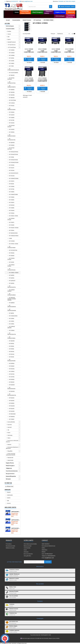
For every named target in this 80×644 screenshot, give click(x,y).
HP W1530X (12, 382)
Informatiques (10, 26)
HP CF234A (12, 170)
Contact (45, 540)
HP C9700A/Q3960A (12, 294)
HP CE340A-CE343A (11, 126)
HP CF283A (12, 197)
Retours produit (28, 546)
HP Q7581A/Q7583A (11, 338)
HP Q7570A (12, 377)
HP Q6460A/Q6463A (12, 310)
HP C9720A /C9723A (11, 79)
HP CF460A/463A (13, 316)
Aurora (9, 503)
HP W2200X (12, 406)
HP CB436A (12, 95)
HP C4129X (12, 61)
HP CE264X (12, 115)
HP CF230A (12, 165)
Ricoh (9, 433)
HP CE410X (12, 262)
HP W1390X (12, 366)
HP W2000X (12, 385)
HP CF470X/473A (13, 250)
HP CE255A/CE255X (11, 109)
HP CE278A (12, 120)
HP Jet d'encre (12, 45)
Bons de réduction (28, 554)
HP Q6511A (11, 313)
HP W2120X (12, 398)
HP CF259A (12, 186)
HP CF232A (12, 106)
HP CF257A (12, 181)
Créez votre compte (70, 1)
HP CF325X (12, 225)
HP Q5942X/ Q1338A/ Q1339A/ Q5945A (12, 299)
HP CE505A (12, 132)
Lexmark (10, 427)
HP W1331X (11, 184)
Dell (8, 37)
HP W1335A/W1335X (11, 360)
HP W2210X (12, 409)
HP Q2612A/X (12, 281)
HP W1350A (12, 363)
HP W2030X (12, 391)
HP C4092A (12, 53)
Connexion (61, 1)
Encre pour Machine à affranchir (12, 448)
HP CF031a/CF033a (14, 152)
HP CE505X (12, 256)
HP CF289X (12, 208)
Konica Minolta (11, 422)
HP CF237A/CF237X (14, 173)
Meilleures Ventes (10, 507)
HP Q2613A (12, 283)
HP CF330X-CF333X (14, 228)
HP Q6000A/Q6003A (12, 306)
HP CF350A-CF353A (11, 265)
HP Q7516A (12, 319)
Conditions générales (14, 630)
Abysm (9, 492)
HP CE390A (12, 145)
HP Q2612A (12, 278)
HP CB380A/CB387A (11, 86)
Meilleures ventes (10, 548)
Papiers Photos (10, 463)
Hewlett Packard (12, 42)
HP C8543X (12, 75)
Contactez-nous (13, 613)
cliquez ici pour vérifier (54, 638)
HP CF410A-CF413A (14, 244)
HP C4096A (12, 55)
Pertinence (64, 34)
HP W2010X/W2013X (11, 388)
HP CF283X (12, 200)
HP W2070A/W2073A (12, 395)
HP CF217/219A (12, 100)
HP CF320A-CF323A (11, 219)
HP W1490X (12, 379)
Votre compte (28, 540)
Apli (8, 501)
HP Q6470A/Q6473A (12, 334)
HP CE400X (12, 129)
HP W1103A (12, 344)
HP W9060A (12, 417)
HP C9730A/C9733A (11, 82)
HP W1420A (12, 369)
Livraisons (12, 604)
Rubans (9, 444)
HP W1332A (12, 205)
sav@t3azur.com (28, 1)
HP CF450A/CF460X (11, 247)
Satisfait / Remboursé (14, 574)
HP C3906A (12, 50)
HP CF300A (12, 213)
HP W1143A (12, 352)
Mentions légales (13, 626)
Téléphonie (9, 468)
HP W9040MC (12, 414)
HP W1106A (12, 346)
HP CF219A (11, 157)
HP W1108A (12, 349)
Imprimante (10, 460)
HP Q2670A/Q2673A (12, 287)
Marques (8, 479)
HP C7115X (11, 66)
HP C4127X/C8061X (14, 73)
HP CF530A (12, 253)
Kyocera (10, 425)
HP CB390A (12, 90)
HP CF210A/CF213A (13, 160)
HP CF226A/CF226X (14, 162)
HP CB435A (12, 92)
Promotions (9, 544)
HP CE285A (12, 118)
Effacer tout (9, 486)
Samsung (10, 435)
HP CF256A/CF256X (14, 178)
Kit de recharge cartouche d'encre (11, 454)
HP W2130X (12, 401)
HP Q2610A (12, 275)
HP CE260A (12, 112)
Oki (8, 430)
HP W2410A (12, 411)
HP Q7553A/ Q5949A (11, 327)
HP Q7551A (12, 324)
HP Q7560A (12, 330)
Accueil (7, 23)
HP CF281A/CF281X (13, 194)
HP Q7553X (12, 371)
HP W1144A (12, 354)
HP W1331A (12, 357)
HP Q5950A (12, 303)
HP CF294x (12, 230)
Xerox (9, 438)
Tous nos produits (14, 596)
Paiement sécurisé (14, 609)
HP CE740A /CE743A (11, 148)
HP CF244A (12, 176)
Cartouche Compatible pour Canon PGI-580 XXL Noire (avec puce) (16, 512)
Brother (9, 31)
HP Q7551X (12, 321)
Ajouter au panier (28, 59)
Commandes (27, 548)
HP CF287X (12, 222)
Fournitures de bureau (12, 471)
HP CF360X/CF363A (14, 236)
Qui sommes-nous (14, 622)
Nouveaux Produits (14, 591)
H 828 (10, 238)
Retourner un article (14, 579)
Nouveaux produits (10, 546)
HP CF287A (12, 202)
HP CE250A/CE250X (11, 135)
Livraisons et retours (14, 570)
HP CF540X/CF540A (11, 269)
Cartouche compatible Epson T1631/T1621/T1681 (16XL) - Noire (16, 520)
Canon (9, 34)
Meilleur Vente (13, 587)
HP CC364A (12, 103)
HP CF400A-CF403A (11, 259)
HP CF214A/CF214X (13, 154)
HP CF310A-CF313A (13, 216)
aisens (9, 498)
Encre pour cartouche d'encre (12, 441)
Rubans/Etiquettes (11, 476)
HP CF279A (12, 189)
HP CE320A (12, 123)
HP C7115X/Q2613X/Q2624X (13, 69)
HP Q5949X (12, 341)
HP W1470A (12, 374)
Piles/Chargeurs (10, 466)
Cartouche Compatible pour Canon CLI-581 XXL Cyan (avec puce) (16, 528)
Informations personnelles (30, 544)
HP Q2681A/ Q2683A (11, 290)
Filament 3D (10, 458)
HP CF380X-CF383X (14, 273)
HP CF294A (12, 210)
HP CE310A (12, 58)
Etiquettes (10, 451)
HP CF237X (12, 168)
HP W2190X (12, 403)
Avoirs (25, 550)
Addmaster (10, 495)
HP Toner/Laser (12, 47)
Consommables (10, 29)
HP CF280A (12, 192)
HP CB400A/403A (13, 233)
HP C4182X (12, 63)
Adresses (26, 552)
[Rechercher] (40, 7)
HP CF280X (12, 419)
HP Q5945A (12, 143)
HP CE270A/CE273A (11, 139)
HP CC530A (12, 241)
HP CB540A (12, 98)
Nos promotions (10, 474)
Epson (9, 39)
